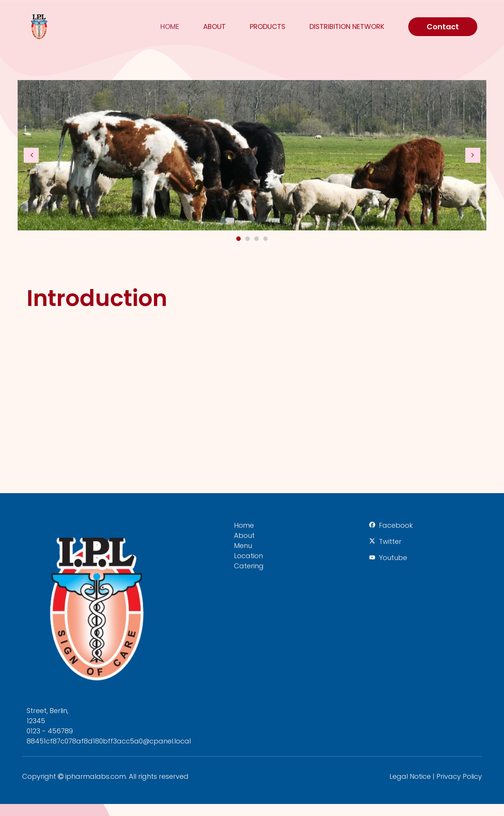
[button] (31, 155)
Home (170, 27)
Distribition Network (347, 27)
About (214, 27)
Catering (249, 566)
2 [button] (247, 239)
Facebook (396, 525)
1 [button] (238, 239)
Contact (443, 27)
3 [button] (257, 239)
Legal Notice (410, 776)
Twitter (390, 541)
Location (248, 556)
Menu (243, 546)
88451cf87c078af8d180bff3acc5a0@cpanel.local (109, 741)
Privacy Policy (459, 776)
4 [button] (266, 239)
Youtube (393, 558)
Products (268, 27)
